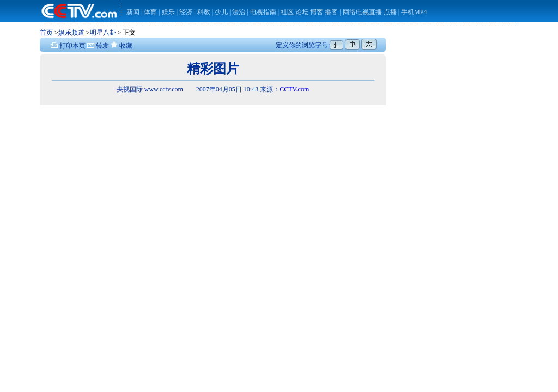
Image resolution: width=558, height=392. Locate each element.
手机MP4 (414, 12)
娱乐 (168, 12)
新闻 (133, 12)
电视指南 (263, 12)
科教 (205, 12)
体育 (150, 12)
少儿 (221, 12)
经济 (187, 12)
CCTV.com (294, 89)
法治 (239, 12)
